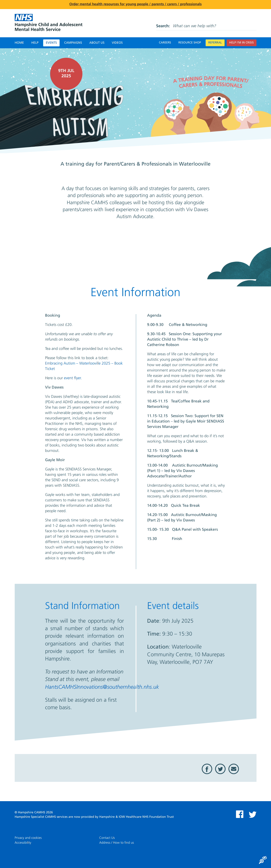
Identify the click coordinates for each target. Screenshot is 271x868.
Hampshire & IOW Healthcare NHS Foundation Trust (137, 817)
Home (19, 43)
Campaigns (73, 43)
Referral (215, 43)
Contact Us (107, 838)
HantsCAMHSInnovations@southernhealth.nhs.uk (102, 687)
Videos (117, 43)
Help (35, 43)
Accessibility (23, 843)
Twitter (220, 769)
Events (51, 43)
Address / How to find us (117, 843)
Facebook (207, 769)
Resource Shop (190, 43)
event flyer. (73, 378)
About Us (97, 43)
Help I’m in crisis (242, 43)
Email (234, 769)
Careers (165, 43)
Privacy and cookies (28, 838)
